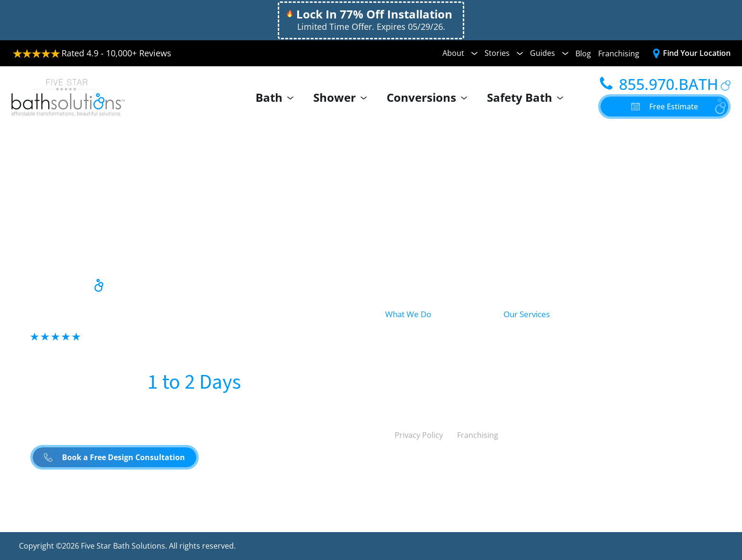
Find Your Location (697, 53)
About (460, 53)
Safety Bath (527, 97)
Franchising (619, 53)
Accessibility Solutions (652, 358)
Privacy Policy (419, 435)
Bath (277, 97)
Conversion (408, 377)
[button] (664, 107)
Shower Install (532, 358)
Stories (504, 53)
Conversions (429, 97)
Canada (481, 461)
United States (415, 461)
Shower (342, 97)
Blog (583, 53)
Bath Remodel (532, 337)
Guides (549, 53)
